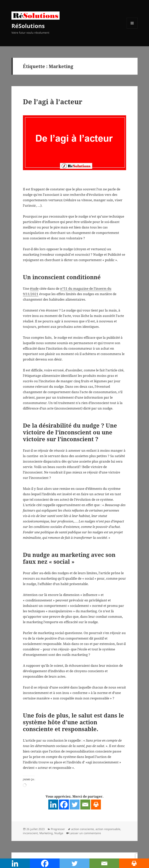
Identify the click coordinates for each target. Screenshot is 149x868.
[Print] (96, 805)
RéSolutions (28, 26)
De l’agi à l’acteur (53, 102)
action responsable (108, 829)
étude (34, 288)
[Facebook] (64, 805)
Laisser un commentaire (85, 833)
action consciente (83, 829)
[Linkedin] (53, 805)
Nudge (59, 833)
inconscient (30, 833)
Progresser (58, 829)
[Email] (85, 805)
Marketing (46, 833)
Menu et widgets (132, 28)
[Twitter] (75, 805)
